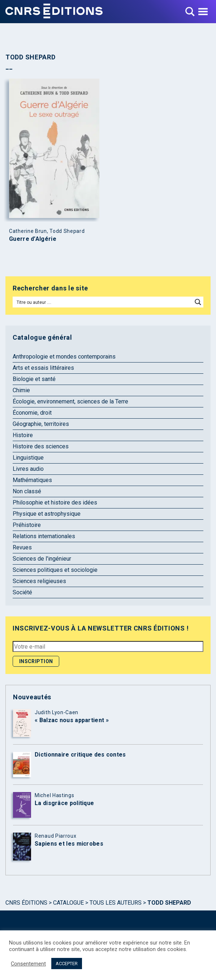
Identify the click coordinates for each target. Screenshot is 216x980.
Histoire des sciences (41, 446)
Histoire (23, 435)
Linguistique (28, 458)
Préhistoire (27, 525)
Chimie (21, 390)
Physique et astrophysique (47, 514)
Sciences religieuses (39, 581)
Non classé (27, 491)
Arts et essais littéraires (43, 368)
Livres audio (28, 469)
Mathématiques (32, 480)
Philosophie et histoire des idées (55, 502)
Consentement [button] (28, 964)
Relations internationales (44, 536)
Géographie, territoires (41, 424)
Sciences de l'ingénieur (42, 559)
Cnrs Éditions (26, 903)
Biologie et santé (34, 379)
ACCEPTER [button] (67, 964)
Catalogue (68, 903)
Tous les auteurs (116, 903)
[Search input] (103, 302)
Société (22, 592)
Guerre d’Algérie (33, 239)
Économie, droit (32, 413)
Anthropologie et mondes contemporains (64, 357)
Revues (22, 547)
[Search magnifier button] (198, 302)
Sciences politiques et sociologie (55, 570)
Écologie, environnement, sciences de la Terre (70, 401)
